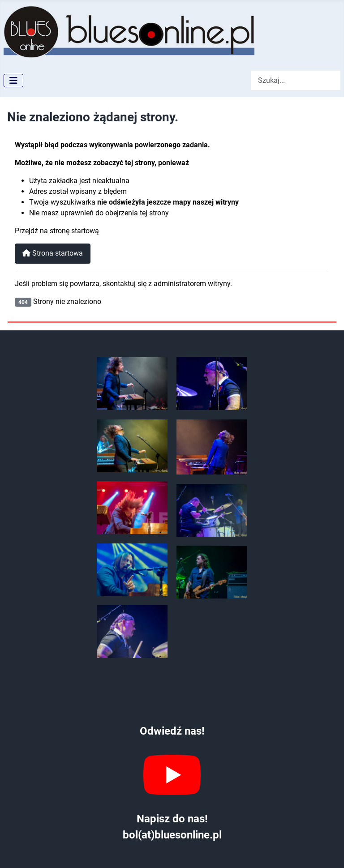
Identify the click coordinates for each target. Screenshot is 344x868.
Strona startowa (53, 253)
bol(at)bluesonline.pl (172, 835)
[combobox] (296, 80)
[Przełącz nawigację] (13, 81)
